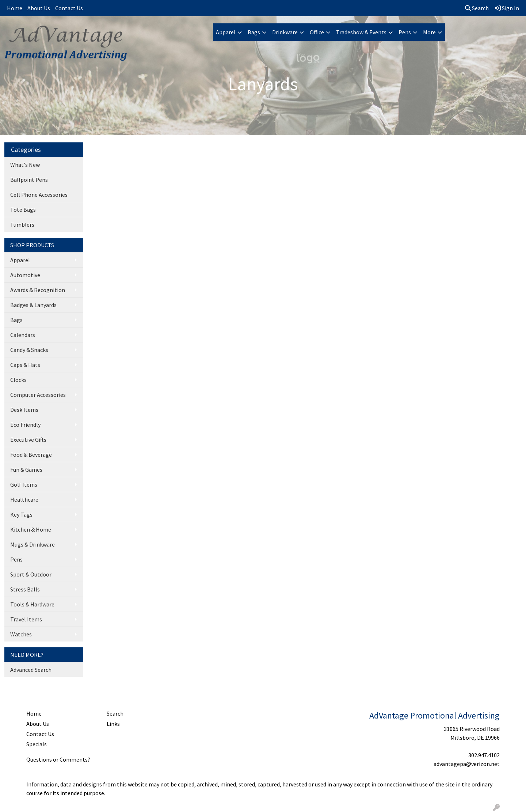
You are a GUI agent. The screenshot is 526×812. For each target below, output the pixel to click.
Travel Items (26, 619)
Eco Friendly (25, 425)
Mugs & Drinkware (33, 544)
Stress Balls (25, 589)
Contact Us (69, 8)
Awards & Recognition (38, 290)
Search (477, 8)
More (429, 32)
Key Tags (21, 514)
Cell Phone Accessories (39, 195)
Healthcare (24, 499)
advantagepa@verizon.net (467, 764)
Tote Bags (23, 210)
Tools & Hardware (32, 604)
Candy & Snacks (29, 350)
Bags (254, 32)
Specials (37, 744)
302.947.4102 (484, 755)
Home (15, 8)
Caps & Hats (25, 365)
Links (113, 724)
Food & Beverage (31, 455)
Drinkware (285, 32)
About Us (39, 8)
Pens (405, 32)
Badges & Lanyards (33, 305)
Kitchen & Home (31, 529)
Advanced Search (31, 670)
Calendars (23, 335)
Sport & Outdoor (31, 574)
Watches (21, 634)
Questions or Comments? (58, 759)
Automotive (25, 275)
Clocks (18, 380)
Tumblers (22, 225)
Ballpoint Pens (29, 180)
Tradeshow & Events (361, 32)
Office (317, 32)
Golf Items (24, 484)
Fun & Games (26, 470)
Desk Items (24, 410)
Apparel (226, 32)
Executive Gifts (28, 440)
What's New (25, 165)
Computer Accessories (38, 395)
